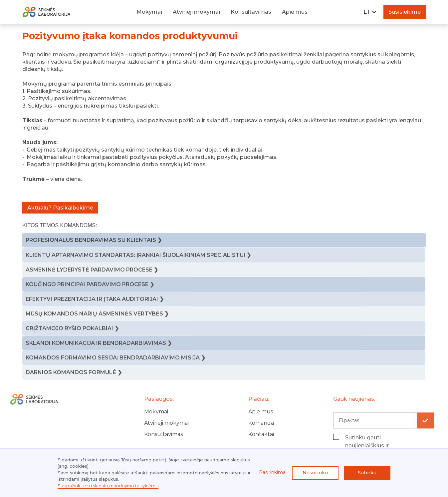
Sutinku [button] (367, 473)
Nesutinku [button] (315, 473)
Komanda (261, 427)
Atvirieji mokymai (196, 12)
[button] (370, 12)
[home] (55, 12)
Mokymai (149, 12)
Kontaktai (261, 439)
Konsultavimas (251, 12)
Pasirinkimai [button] (273, 472)
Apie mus (295, 12)
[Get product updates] (375, 425)
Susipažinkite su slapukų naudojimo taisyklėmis (108, 486)
